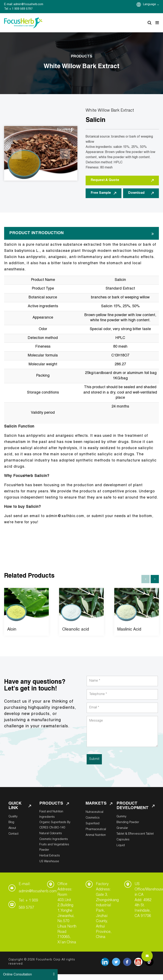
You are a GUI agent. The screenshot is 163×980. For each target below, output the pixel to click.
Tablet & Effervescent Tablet (135, 834)
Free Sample (104, 193)
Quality (13, 817)
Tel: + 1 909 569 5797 (28, 904)
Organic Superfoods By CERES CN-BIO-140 (55, 825)
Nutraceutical (94, 812)
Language (151, 5)
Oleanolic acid (76, 630)
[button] (155, 579)
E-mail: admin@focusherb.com (38, 888)
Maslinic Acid (129, 630)
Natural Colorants (51, 834)
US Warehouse (49, 862)
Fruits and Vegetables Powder (54, 847)
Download (141, 193)
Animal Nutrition (96, 835)
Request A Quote (122, 180)
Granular (122, 828)
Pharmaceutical (96, 829)
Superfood (93, 824)
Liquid (121, 846)
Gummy (121, 817)
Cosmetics (93, 818)
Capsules (123, 840)
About (12, 828)
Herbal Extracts (50, 856)
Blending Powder (128, 822)
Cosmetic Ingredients (54, 839)
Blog (11, 822)
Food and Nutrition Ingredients (51, 814)
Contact (13, 834)
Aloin (12, 630)
